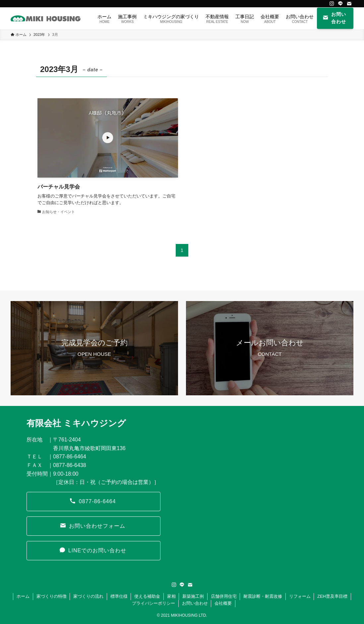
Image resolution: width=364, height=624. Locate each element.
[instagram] (332, 4)
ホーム (23, 596)
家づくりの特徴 (52, 596)
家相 (171, 596)
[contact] (349, 4)
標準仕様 (119, 596)
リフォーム (300, 596)
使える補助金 (147, 596)
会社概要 (223, 603)
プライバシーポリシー (153, 603)
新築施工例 (193, 596)
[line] (340, 4)
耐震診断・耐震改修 (263, 596)
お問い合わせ (195, 603)
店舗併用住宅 (224, 596)
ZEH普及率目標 (332, 596)
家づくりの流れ (88, 596)
